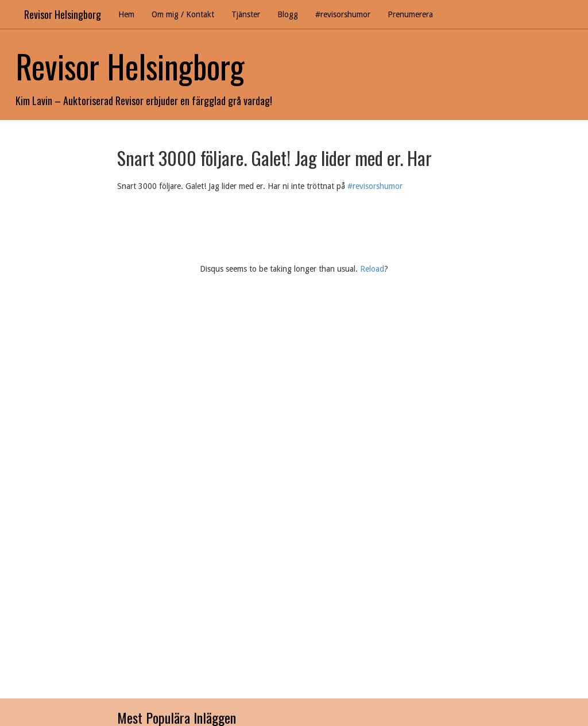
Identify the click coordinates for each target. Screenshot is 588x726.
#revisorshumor (343, 14)
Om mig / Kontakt (183, 14)
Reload (372, 269)
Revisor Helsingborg (63, 14)
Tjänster (246, 14)
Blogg (288, 14)
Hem (126, 14)
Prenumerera (410, 14)
